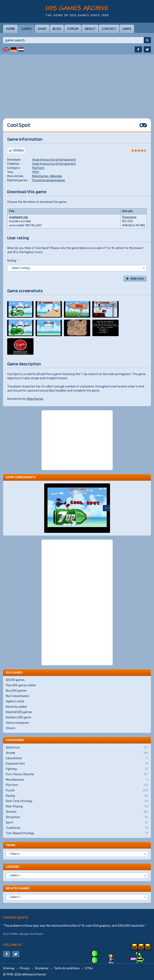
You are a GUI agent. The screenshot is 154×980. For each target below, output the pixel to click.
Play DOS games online (21, 685)
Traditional (77, 828)
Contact (109, 29)
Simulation (77, 817)
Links (127, 29)
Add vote (137, 279)
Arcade (77, 753)
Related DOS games (19, 712)
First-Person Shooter (77, 774)
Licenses (13, 867)
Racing (77, 796)
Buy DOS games (16, 691)
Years (10, 845)
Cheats (11, 728)
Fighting (77, 769)
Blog (57, 29)
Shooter (77, 812)
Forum (73, 29)
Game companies (17, 723)
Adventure (77, 748)
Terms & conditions (67, 968)
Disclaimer (42, 968)
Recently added (16, 707)
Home (10, 29)
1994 (35, 172)
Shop (42, 29)
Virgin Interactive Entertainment (54, 160)
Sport (77, 823)
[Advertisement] (77, 83)
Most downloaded (17, 696)
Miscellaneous (77, 780)
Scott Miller (11, 934)
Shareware (129, 217)
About (90, 29)
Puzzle (77, 791)
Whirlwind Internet (34, 975)
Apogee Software (31, 934)
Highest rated (15, 701)
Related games (18, 888)
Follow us (12, 944)
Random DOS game (19, 717)
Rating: (13, 261)
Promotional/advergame (49, 180)
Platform (38, 168)
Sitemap (9, 968)
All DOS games (15, 680)
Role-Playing (77, 807)
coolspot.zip (18, 217)
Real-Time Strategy (77, 801)
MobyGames (40, 176)
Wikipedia (56, 176)
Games (26, 29)
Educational (77, 758)
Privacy (25, 968)
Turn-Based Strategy (77, 833)
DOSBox (19, 150)
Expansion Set (77, 764)
